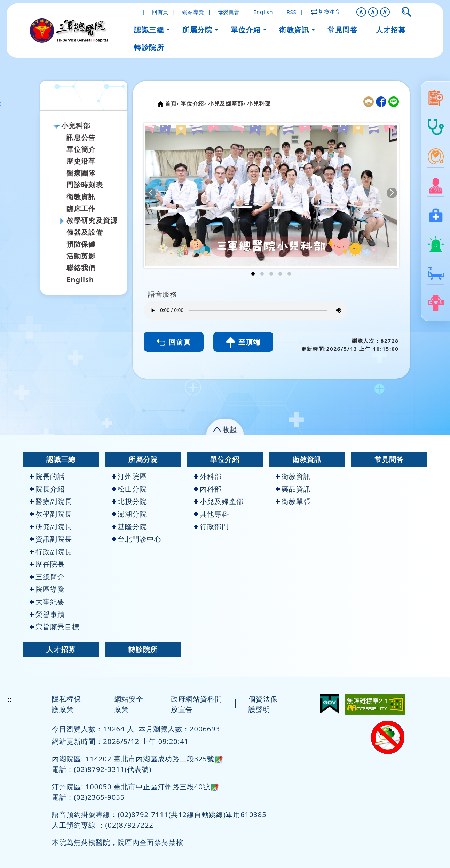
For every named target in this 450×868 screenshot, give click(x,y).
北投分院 (129, 501)
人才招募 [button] (391, 30)
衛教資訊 (81, 197)
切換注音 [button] (326, 11)
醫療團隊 (81, 173)
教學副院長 (51, 514)
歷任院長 (47, 564)
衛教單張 (293, 501)
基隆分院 (129, 526)
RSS (292, 12)
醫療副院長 (51, 501)
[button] (361, 12)
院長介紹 (47, 489)
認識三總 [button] (149, 30)
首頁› (172, 103)
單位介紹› (194, 103)
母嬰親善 (229, 12)
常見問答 (389, 459)
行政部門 (211, 526)
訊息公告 (81, 137)
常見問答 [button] (342, 30)
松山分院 (129, 489)
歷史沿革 (81, 161)
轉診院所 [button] (149, 47)
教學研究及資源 (92, 220)
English (263, 12)
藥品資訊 (293, 489)
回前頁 (174, 342)
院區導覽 (47, 589)
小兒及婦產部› (227, 103)
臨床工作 (81, 208)
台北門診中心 (137, 539)
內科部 (208, 489)
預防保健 (81, 244)
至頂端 (243, 343)
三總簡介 (47, 577)
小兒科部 (76, 126)
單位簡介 (81, 149)
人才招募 (61, 649)
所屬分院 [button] (197, 30)
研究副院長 (51, 526)
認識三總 (61, 459)
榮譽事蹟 (47, 614)
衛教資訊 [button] (294, 30)
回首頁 (160, 12)
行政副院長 (51, 552)
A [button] (373, 12)
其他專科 (211, 514)
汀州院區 (129, 476)
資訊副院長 (51, 539)
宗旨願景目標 (54, 627)
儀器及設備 (85, 232)
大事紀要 (47, 602)
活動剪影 (81, 256)
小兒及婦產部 (219, 501)
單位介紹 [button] (246, 30)
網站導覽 (193, 12)
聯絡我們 (81, 268)
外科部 (208, 476)
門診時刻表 (85, 185)
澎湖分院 (129, 514)
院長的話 (47, 476)
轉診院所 (143, 649)
